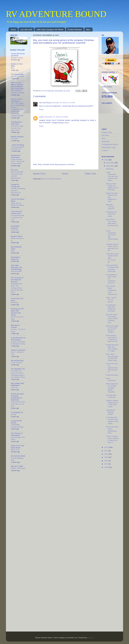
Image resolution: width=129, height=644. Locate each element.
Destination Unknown (16, 258)
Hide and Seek (16, 271)
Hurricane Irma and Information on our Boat (18, 404)
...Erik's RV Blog (18, 145)
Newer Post (39, 174)
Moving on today (17, 58)
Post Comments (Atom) (52, 179)
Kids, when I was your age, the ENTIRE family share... (112, 357)
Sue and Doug (45, 103)
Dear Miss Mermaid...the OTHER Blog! (16, 267)
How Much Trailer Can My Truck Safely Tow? (17, 128)
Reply (41, 109)
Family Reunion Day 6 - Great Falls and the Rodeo (18, 161)
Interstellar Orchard (15, 227)
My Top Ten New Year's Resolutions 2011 (112, 430)
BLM (103, 138)
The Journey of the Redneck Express (17, 280)
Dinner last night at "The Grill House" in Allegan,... (112, 329)
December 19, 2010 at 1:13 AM (63, 103)
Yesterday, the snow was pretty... (111, 214)
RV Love (14, 170)
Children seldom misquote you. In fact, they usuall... (112, 404)
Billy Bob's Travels (15, 326)
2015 (106, 457)
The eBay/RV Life (18, 369)
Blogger (90, 638)
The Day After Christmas (111, 396)
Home (13, 30)
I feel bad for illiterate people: (111, 412)
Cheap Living (107, 132)
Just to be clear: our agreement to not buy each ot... (112, 368)
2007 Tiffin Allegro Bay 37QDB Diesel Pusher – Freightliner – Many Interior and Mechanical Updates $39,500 (18, 109)
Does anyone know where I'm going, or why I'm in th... (112, 338)
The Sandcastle (17, 74)
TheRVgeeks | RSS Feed (17, 123)
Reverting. (15, 302)
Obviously (110, 169)
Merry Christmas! (111, 379)
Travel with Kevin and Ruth (18, 55)
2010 (106, 160)
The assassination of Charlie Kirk (17, 148)
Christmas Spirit (112, 375)
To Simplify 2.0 (17, 412)
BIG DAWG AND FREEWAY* (17, 384)
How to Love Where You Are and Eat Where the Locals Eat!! (17, 86)
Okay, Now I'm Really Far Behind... (18, 204)
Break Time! (15, 450)
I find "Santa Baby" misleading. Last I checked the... (112, 290)
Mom (13, 251)
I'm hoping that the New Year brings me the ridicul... (112, 420)
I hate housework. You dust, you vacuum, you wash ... (112, 176)
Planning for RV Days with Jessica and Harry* (17, 312)
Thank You (15, 230)
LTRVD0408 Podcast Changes (17, 426)
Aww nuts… (15, 387)
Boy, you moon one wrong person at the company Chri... (112, 319)
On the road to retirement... (17, 100)
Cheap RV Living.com (15, 185)
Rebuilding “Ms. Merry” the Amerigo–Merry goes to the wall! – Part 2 (17, 288)
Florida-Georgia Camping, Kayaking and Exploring (17, 397)
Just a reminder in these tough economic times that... (112, 268)
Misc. (88, 30)
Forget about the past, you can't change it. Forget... (112, 348)
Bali (12, 68)
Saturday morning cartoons (110, 207)
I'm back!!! (15, 139)
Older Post (90, 174)
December (110, 166)
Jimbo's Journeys (18, 350)
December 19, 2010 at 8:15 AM (56, 117)
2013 (106, 451)
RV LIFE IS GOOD (18, 456)
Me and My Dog (17, 361)
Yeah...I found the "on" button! (111, 300)
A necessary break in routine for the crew (18, 218)
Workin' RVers (17, 236)
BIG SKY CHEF (17, 466)
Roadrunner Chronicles (16, 156)
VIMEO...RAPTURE (18, 468)
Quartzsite (106, 141)
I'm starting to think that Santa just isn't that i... (111, 308)
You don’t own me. (18, 76)
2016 (106, 461)
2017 (106, 464)
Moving (14, 414)
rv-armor (105, 150)
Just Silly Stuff (26, 30)
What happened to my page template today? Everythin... (112, 388)
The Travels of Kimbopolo (17, 434)
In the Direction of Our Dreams (18, 339)
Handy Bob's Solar (109, 147)
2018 (106, 467)
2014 (106, 454)
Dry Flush (105, 135)
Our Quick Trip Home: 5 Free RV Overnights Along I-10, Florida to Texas (18, 374)
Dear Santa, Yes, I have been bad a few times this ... (112, 223)
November (110, 163)
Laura (42, 117)
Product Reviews (75, 30)
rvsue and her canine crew (17, 212)
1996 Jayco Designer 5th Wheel (50, 30)
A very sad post (17, 363)
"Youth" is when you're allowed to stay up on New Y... (112, 439)
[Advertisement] (112, 510)
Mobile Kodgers (17, 137)
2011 (106, 447)
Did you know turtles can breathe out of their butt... (112, 187)
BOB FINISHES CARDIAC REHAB (18, 92)
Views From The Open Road (17, 447)
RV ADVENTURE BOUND (56, 14)
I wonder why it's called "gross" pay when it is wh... (112, 247)
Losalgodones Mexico (110, 144)
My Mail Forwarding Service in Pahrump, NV (18, 191)
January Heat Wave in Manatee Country (18, 343)
